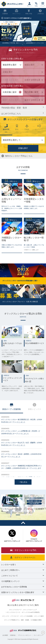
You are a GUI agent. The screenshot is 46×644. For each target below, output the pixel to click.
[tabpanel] (23, 31)
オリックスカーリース (13, 612)
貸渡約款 (13, 635)
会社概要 (5, 635)
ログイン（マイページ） (23, 557)
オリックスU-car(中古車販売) (31, 612)
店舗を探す (23, 148)
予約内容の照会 (22, 108)
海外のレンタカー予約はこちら (17, 156)
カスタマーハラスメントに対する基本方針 (18, 18)
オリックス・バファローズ (10, 616)
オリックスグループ (15, 610)
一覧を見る (23, 482)
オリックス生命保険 (26, 616)
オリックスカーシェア (30, 610)
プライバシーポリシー (25, 635)
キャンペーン (17, 12)
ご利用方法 (40, 12)
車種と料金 (29, 12)
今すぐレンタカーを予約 (23, 550)
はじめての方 (22, 113)
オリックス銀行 (39, 616)
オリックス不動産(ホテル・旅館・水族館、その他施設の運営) (23, 620)
